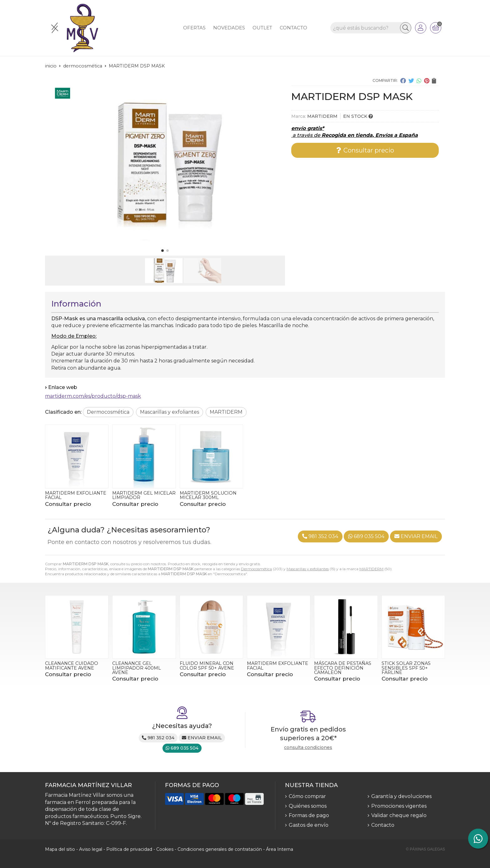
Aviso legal (91, 849)
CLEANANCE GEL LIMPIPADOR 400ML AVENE (137, 668)
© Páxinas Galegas (425, 849)
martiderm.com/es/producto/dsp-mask (93, 396)
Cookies (165, 849)
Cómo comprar (307, 796)
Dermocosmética (256, 569)
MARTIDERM (371, 569)
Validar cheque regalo (399, 815)
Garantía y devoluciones (401, 796)
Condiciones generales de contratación (220, 849)
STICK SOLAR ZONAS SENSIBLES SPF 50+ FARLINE (406, 668)
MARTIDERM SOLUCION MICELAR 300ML (208, 495)
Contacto (383, 825)
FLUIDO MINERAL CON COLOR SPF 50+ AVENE (207, 666)
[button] (162, 251)
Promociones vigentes (399, 806)
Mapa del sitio (60, 849)
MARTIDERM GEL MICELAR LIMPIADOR (144, 495)
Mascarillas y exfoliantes (308, 569)
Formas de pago (309, 815)
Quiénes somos (308, 806)
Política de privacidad (129, 849)
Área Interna (280, 849)
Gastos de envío (309, 825)
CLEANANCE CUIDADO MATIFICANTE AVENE (72, 666)
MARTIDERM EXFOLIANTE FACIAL (76, 495)
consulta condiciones (308, 748)
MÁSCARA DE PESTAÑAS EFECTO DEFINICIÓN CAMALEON (343, 668)
